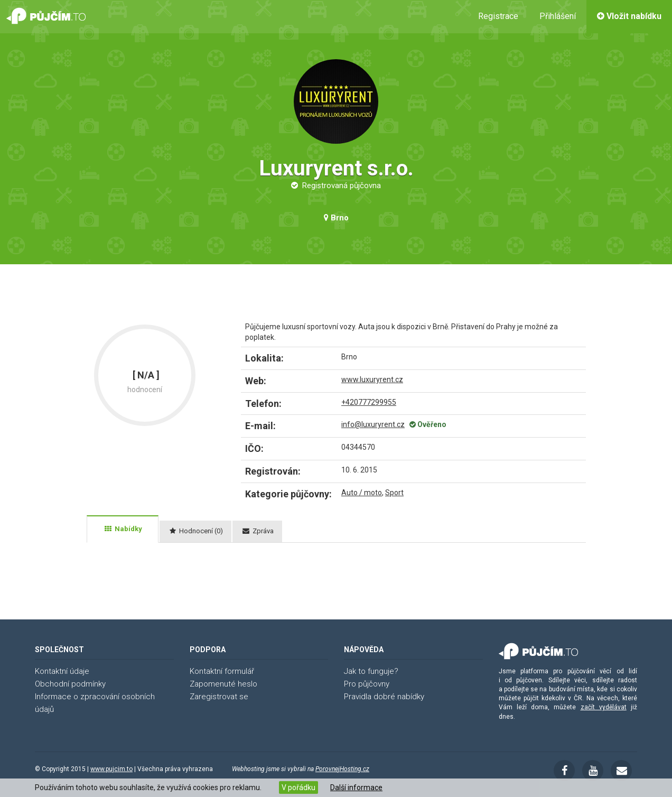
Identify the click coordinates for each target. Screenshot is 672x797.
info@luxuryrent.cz (373, 424)
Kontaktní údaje (62, 671)
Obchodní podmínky (70, 684)
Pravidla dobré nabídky (384, 697)
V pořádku (298, 787)
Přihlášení (558, 16)
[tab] (123, 529)
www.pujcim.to (111, 769)
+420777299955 (369, 402)
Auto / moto (362, 493)
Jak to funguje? (371, 671)
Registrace (498, 16)
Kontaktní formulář (222, 671)
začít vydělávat (604, 707)
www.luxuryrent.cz (372, 379)
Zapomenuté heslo (223, 684)
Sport (394, 493)
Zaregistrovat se (219, 697)
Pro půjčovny (367, 684)
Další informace (356, 787)
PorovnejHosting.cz (342, 769)
